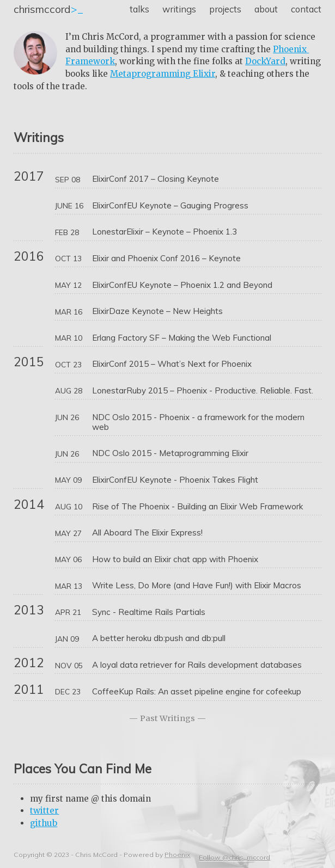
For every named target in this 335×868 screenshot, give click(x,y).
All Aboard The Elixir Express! (147, 533)
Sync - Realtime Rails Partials (149, 612)
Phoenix (178, 855)
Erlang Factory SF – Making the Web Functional (182, 338)
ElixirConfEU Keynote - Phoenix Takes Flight (175, 480)
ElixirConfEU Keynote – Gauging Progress (170, 206)
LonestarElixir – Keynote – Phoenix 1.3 (165, 232)
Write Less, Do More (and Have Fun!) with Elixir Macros (197, 586)
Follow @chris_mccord (234, 857)
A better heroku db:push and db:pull (159, 638)
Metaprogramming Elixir (163, 74)
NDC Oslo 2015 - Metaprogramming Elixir (170, 453)
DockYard (265, 61)
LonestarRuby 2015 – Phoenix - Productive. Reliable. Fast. (203, 391)
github (44, 823)
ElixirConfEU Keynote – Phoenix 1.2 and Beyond (182, 285)
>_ (48, 10)
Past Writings (167, 718)
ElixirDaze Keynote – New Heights (157, 311)
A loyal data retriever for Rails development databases (197, 665)
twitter (44, 811)
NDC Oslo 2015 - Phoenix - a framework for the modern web (199, 422)
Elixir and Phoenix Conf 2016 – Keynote (166, 258)
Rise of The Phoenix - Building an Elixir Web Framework (197, 507)
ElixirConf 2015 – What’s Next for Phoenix (172, 364)
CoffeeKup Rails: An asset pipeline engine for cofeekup (197, 692)
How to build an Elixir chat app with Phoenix (175, 559)
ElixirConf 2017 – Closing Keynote (156, 179)
